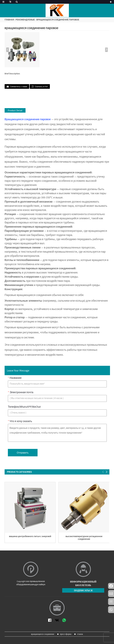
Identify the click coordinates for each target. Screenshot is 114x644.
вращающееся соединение (43, 634)
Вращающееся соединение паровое (28, 119)
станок (80, 634)
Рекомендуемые (25, 20)
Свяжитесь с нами (19, 87)
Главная (9, 20)
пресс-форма (66, 634)
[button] (106, 50)
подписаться (83, 590)
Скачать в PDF (41, 87)
